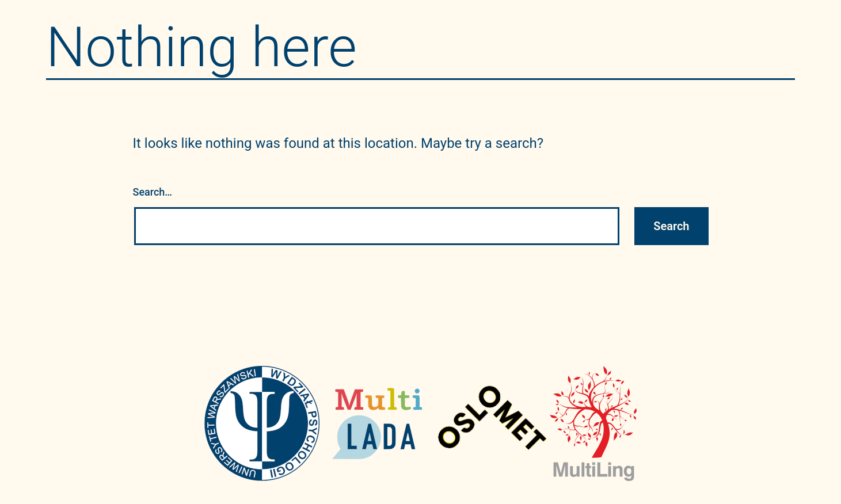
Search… (153, 192)
